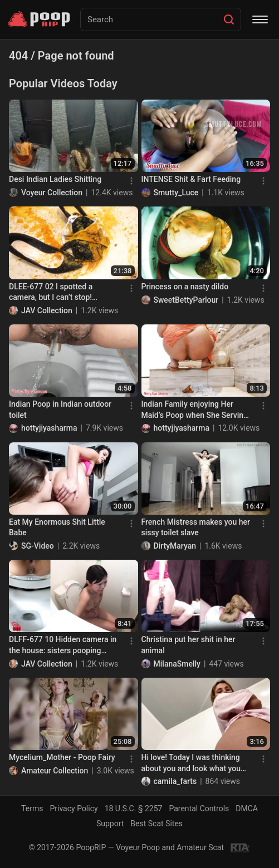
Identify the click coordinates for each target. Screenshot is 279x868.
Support (110, 823)
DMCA (247, 808)
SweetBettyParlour (186, 300)
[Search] (229, 19)
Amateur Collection (55, 771)
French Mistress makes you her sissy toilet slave (196, 527)
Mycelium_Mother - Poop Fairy (62, 757)
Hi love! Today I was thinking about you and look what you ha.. (191, 763)
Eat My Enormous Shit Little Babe (57, 527)
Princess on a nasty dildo (185, 287)
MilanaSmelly (177, 664)
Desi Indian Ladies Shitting (55, 179)
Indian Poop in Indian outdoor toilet (60, 410)
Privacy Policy (74, 808)
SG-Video (38, 546)
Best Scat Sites (156, 823)
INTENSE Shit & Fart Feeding (191, 179)
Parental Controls (199, 808)
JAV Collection (47, 310)
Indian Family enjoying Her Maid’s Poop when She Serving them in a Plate (195, 410)
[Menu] (260, 19)
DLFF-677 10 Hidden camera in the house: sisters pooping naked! (63, 645)
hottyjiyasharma (49, 428)
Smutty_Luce (176, 193)
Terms (32, 808)
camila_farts (175, 781)
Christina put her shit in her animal (189, 645)
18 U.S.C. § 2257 (134, 808)
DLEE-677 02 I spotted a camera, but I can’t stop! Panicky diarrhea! (51, 293)
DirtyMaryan (175, 546)
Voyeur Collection (52, 193)
